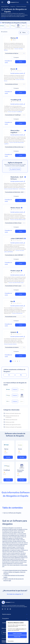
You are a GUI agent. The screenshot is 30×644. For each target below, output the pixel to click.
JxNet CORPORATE (17, 239)
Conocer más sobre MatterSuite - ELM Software (15, 189)
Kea (12, 301)
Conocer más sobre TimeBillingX (15, 112)
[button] (15, 53)
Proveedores (15, 619)
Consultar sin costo (8, 62)
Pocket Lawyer (15, 271)
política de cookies (20, 629)
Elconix (13, 69)
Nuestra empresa (15, 614)
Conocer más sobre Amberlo (10, 344)
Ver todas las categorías (15, 594)
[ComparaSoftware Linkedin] (3, 609)
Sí (9, 375)
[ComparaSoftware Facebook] (8, 609)
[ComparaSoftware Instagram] (10, 609)
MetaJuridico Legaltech (21, 471)
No (21, 375)
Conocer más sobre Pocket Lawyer (16, 283)
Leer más (3, 18)
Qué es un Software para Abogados (12, 513)
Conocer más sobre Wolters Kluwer (18, 220)
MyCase (13, 38)
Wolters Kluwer (16, 208)
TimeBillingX (15, 100)
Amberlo (13, 332)
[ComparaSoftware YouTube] (5, 609)
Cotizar (21, 62)
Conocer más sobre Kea (17, 313)
